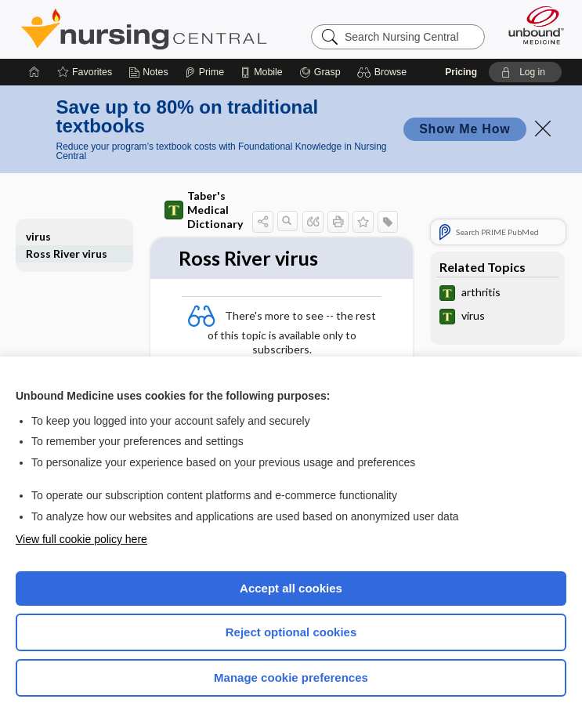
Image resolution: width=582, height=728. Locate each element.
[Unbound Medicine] (531, 25)
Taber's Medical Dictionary (204, 210)
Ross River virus (67, 254)
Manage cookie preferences (291, 677)
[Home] (34, 72)
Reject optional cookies (291, 632)
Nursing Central (144, 29)
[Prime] (204, 72)
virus (38, 236)
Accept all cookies (291, 588)
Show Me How (465, 129)
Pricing (461, 72)
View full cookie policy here (81, 539)
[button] (384, 72)
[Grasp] (320, 72)
